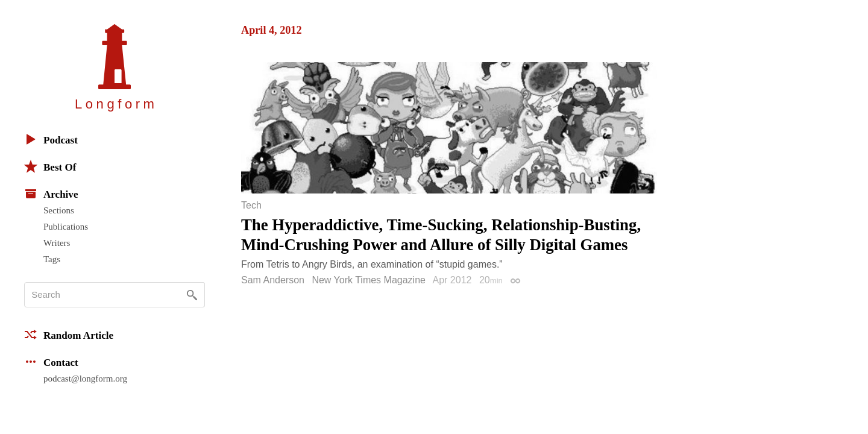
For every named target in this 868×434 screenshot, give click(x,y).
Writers (57, 243)
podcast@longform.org (85, 379)
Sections (59, 210)
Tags (52, 259)
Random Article (69, 335)
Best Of (50, 166)
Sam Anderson (273, 280)
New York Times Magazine (369, 280)
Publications (66, 227)
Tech (251, 206)
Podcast (51, 139)
